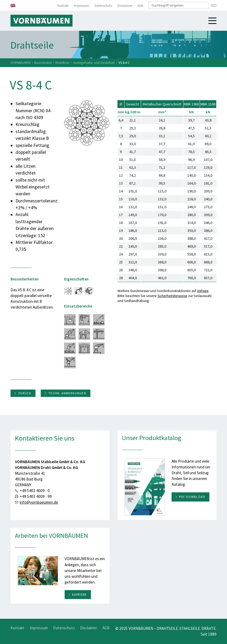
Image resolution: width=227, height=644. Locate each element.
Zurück (23, 393)
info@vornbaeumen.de (39, 502)
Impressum (82, 6)
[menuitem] (13, 6)
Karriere (79, 594)
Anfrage (203, 291)
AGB (140, 6)
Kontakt (63, 6)
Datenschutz (103, 6)
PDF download (192, 497)
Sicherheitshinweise (172, 296)
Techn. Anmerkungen (65, 393)
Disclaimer (125, 6)
